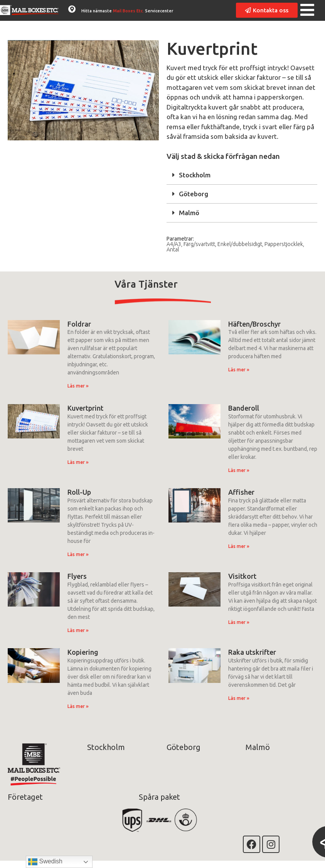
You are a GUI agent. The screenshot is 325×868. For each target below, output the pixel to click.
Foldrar (79, 324)
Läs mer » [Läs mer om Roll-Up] (78, 554)
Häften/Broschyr (254, 324)
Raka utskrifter (252, 652)
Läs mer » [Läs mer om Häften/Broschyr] (239, 370)
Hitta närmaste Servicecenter (127, 11)
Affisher (241, 492)
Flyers (77, 576)
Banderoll (244, 408)
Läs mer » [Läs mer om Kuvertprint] (78, 462)
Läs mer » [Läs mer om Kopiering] (78, 706)
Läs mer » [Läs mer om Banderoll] (239, 470)
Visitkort (242, 576)
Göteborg (194, 194)
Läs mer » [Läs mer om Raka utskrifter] (239, 698)
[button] (242, 175)
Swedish (45, 862)
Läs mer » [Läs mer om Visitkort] (239, 622)
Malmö (189, 213)
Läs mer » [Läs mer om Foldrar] (78, 386)
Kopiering (83, 652)
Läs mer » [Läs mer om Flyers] (78, 630)
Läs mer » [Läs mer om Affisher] (239, 546)
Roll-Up (79, 492)
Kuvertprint (85, 408)
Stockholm (195, 175)
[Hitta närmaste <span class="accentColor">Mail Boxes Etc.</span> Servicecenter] (72, 9)
